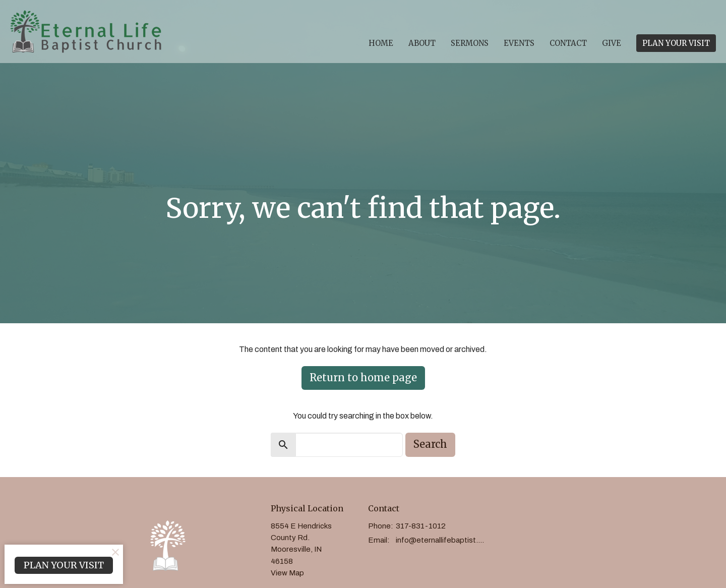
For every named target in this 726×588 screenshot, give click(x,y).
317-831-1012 (421, 526)
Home (381, 43)
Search (430, 444)
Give (612, 43)
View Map (287, 573)
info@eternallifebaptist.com (442, 540)
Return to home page (363, 377)
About (422, 43)
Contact (568, 43)
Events (519, 43)
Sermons (470, 43)
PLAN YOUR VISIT (676, 43)
